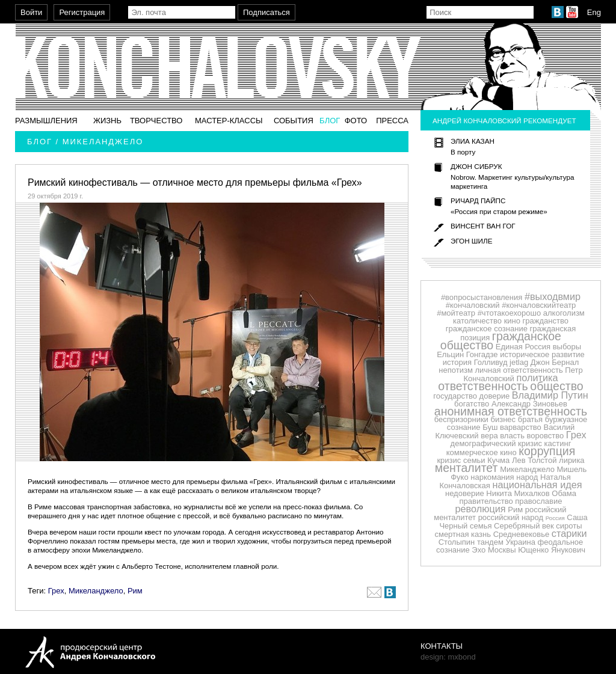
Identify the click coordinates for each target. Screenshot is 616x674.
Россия (555, 518)
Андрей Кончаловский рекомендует (504, 121)
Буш (490, 427)
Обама (564, 493)
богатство (472, 404)
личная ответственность (519, 370)
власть (512, 436)
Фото (356, 121)
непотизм (456, 370)
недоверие (465, 493)
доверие (495, 396)
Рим (135, 591)
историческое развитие (542, 354)
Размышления (46, 121)
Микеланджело (96, 591)
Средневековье (522, 534)
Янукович (568, 550)
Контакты (442, 646)
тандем (490, 542)
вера (489, 436)
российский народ (511, 517)
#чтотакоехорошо (510, 313)
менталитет (467, 468)
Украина (520, 542)
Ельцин (450, 354)
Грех (56, 591)
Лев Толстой (534, 460)
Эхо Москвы (494, 550)
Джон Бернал (555, 362)
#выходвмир (553, 296)
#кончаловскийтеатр (539, 305)
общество (556, 386)
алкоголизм (564, 313)
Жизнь (107, 121)
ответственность (483, 386)
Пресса (392, 121)
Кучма (498, 460)
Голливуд (491, 362)
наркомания (492, 477)
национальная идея (537, 485)
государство (455, 396)
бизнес (504, 419)
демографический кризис (496, 443)
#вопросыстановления (482, 297)
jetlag (519, 362)
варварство (521, 427)
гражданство (546, 321)
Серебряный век (524, 526)
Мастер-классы (229, 121)
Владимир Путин (550, 395)
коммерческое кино (482, 452)
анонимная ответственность (511, 411)
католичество (477, 321)
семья (481, 526)
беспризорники (461, 419)
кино (512, 321)
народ (527, 477)
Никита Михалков (518, 493)
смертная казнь (463, 534)
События (294, 121)
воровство (546, 436)
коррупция (547, 451)
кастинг (558, 443)
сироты (569, 526)
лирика (572, 460)
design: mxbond (448, 657)
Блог (330, 121)
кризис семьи (461, 460)
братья (530, 419)
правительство (486, 501)
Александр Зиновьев (529, 404)
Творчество (156, 121)
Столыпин (457, 542)
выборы (567, 347)
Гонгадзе (482, 354)
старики (569, 533)
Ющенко (533, 550)
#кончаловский (473, 305)
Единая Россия (523, 347)
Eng (594, 12)
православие (538, 501)
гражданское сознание (487, 329)
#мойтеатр (456, 313)
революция (481, 509)
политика (537, 378)
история (457, 362)
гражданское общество (501, 341)
